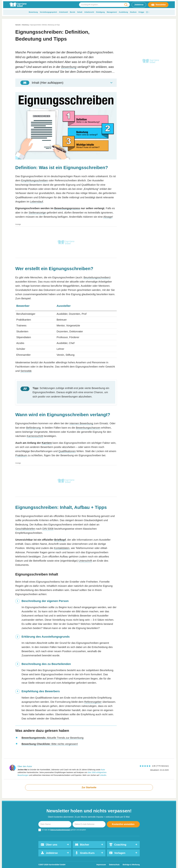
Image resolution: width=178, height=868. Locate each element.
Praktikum (21, 455)
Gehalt (80, 12)
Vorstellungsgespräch (48, 12)
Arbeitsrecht (89, 12)
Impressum (101, 865)
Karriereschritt (35, 436)
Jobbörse (139, 5)
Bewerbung (33, 12)
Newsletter (158, 5)
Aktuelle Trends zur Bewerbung (53, 738)
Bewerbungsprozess (67, 208)
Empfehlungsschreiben (35, 180)
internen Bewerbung (81, 423)
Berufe (73, 12)
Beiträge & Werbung (131, 865)
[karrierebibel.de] (18, 5)
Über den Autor (25, 766)
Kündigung (100, 12)
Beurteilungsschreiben (97, 277)
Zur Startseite (89, 787)
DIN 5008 (48, 529)
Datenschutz (114, 865)
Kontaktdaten (62, 548)
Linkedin (103, 775)
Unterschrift (85, 561)
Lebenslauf (36, 202)
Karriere (47, 443)
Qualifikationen (67, 451)
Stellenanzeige (37, 213)
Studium (133, 12)
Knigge (141, 12)
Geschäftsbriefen (25, 529)
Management (112, 12)
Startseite (18, 25)
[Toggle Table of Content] (66, 83)
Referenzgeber (93, 702)
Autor (103, 770)
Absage (108, 217)
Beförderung (33, 428)
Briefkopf (60, 540)
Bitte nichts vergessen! (50, 744)
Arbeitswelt (63, 12)
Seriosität (26, 371)
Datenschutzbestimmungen (60, 830)
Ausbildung (123, 12)
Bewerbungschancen (88, 428)
